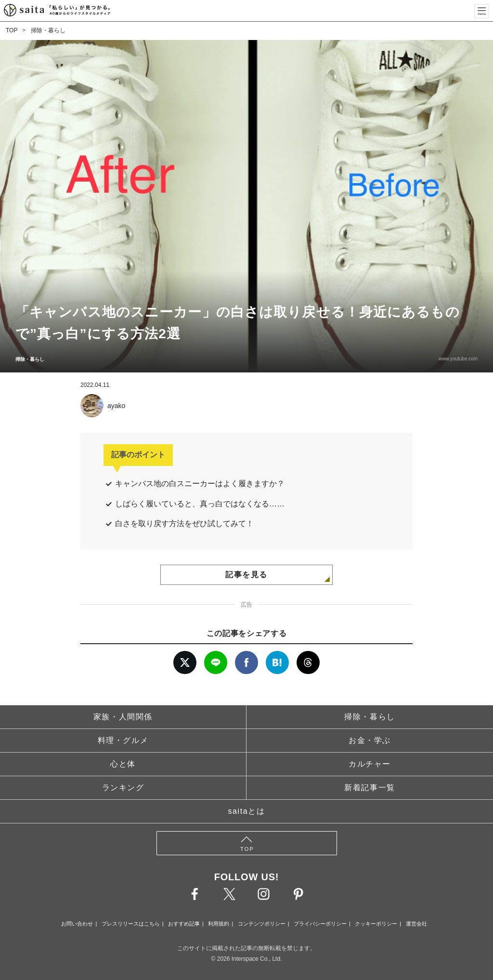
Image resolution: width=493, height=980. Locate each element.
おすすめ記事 (184, 924)
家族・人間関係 (123, 717)
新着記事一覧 (370, 788)
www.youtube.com (458, 359)
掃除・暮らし (48, 30)
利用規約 (219, 924)
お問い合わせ (77, 924)
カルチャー (370, 764)
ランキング (123, 788)
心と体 (123, 764)
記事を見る (246, 575)
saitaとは (247, 811)
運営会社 (416, 924)
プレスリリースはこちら (131, 924)
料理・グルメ (123, 740)
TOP (12, 30)
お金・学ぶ (370, 740)
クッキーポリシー (376, 924)
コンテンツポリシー (262, 924)
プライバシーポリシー (320, 924)
